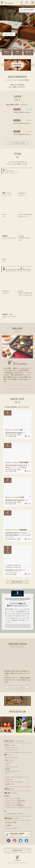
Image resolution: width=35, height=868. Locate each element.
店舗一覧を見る (17, 582)
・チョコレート (8, 763)
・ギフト (7, 774)
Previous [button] (2, 65)
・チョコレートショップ (11, 748)
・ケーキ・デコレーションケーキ (13, 782)
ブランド (10, 745)
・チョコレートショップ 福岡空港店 (14, 805)
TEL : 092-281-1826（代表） (13, 435)
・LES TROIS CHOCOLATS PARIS (13, 814)
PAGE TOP (17, 850)
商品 (18, 52)
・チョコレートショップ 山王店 (13, 803)
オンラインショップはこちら (17, 687)
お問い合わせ (12, 818)
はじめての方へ (14, 741)
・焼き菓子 (7, 769)
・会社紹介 (8, 825)
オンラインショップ (27, 4)
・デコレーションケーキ (11, 767)
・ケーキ (7, 765)
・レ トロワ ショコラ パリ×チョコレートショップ (18, 807)
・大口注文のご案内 (10, 823)
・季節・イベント (9, 760)
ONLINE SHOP (28, 10)
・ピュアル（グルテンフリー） (13, 771)
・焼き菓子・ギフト (10, 784)
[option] (18, 67)
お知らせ (7, 52)
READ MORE (9, 34)
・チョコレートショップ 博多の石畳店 (15, 801)
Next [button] (33, 65)
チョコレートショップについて (17, 387)
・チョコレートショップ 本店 (12, 799)
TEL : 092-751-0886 (11, 574)
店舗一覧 (28, 52)
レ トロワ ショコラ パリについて (17, 626)
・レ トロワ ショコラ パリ (11, 750)
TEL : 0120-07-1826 (11, 436)
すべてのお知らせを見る (17, 143)
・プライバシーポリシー (12, 828)
